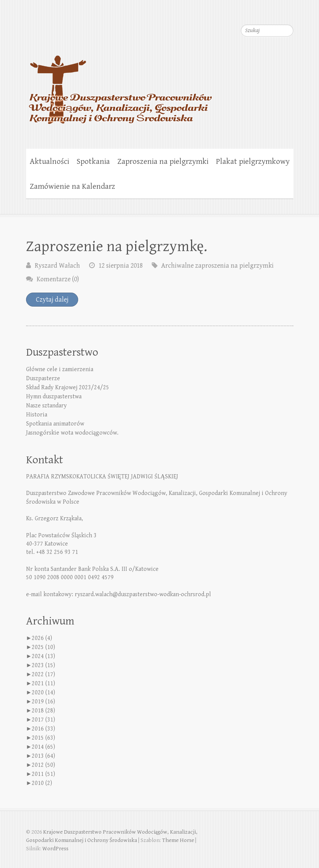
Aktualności (49, 162)
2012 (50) (43, 765)
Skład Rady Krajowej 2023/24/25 (68, 388)
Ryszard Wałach (57, 266)
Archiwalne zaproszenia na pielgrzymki (217, 266)
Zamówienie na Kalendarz (72, 187)
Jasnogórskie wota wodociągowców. (72, 433)
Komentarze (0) (58, 279)
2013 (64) (43, 756)
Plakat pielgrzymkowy (253, 162)
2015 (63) (43, 738)
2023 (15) (43, 665)
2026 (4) (42, 638)
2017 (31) (43, 720)
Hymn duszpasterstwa (54, 397)
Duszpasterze (43, 378)
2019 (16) (43, 702)
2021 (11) (43, 684)
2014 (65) (43, 747)
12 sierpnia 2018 (121, 266)
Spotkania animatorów (55, 424)
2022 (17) (43, 675)
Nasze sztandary (46, 406)
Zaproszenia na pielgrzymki (163, 162)
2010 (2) (42, 783)
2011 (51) (43, 774)
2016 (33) (43, 729)
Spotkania (93, 162)
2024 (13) (43, 656)
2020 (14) (43, 693)
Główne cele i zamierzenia (60, 369)
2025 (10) (43, 647)
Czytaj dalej (52, 300)
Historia (37, 415)
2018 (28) (43, 711)
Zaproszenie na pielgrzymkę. (117, 247)
